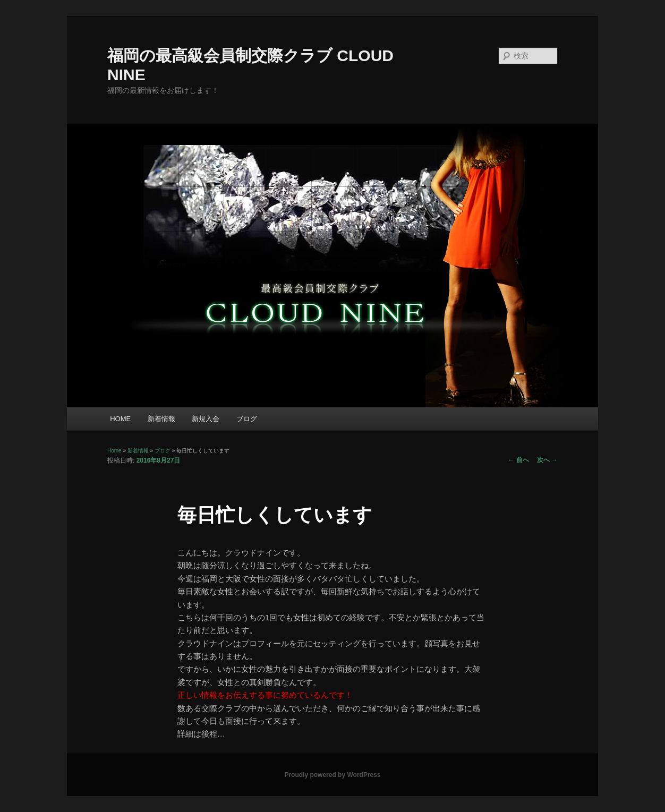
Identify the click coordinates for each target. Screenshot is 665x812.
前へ (518, 460)
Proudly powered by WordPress (332, 775)
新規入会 (206, 419)
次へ (547, 460)
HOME (120, 419)
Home (114, 451)
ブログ (247, 419)
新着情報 (161, 419)
